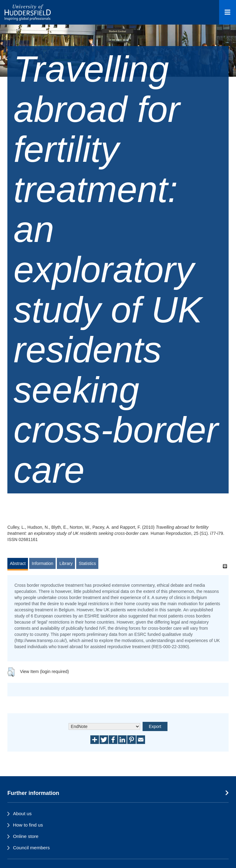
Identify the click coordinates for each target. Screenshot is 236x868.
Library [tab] (66, 563)
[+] (225, 566)
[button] (11, 672)
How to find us (28, 825)
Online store (26, 836)
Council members (31, 848)
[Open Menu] (228, 12)
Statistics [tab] (87, 563)
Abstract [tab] (18, 563)
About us (22, 814)
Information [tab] (42, 563)
